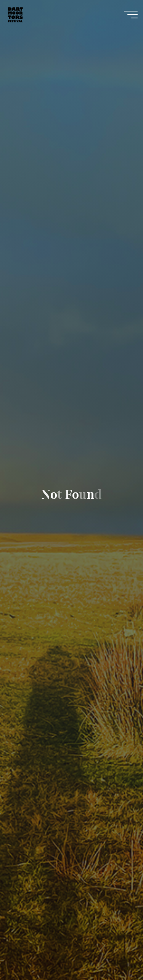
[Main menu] (131, 15)
